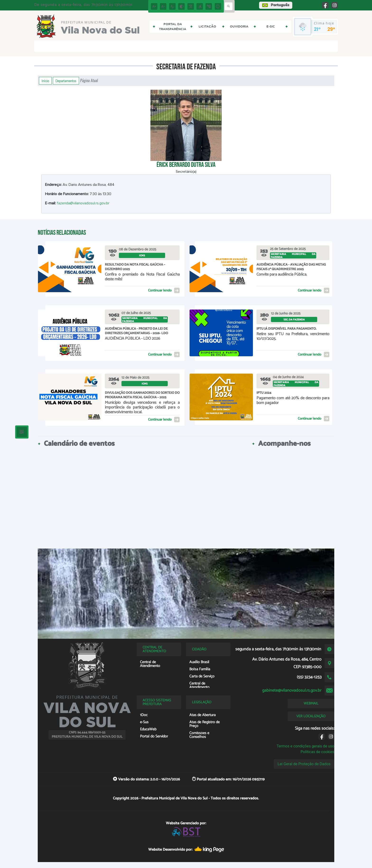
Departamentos (66, 81)
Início (45, 81)
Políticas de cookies (317, 752)
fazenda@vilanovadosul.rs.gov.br (83, 203)
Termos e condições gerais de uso (305, 746)
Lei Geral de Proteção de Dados (304, 764)
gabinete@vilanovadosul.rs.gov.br (292, 690)
